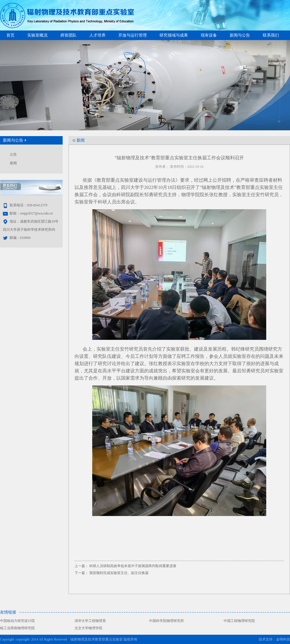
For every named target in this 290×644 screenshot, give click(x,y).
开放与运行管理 (133, 35)
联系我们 (271, 35)
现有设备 (209, 35)
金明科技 (283, 639)
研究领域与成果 (174, 35)
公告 (13, 154)
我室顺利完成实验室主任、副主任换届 (119, 573)
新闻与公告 (240, 35)
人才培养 (97, 35)
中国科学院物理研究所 (166, 621)
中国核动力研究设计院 (17, 621)
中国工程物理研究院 (239, 621)
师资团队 (68, 35)
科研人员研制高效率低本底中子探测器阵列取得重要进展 (133, 566)
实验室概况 (37, 35)
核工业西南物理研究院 (17, 628)
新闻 (13, 163)
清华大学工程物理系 (90, 621)
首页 (10, 35)
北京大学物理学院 (88, 628)
